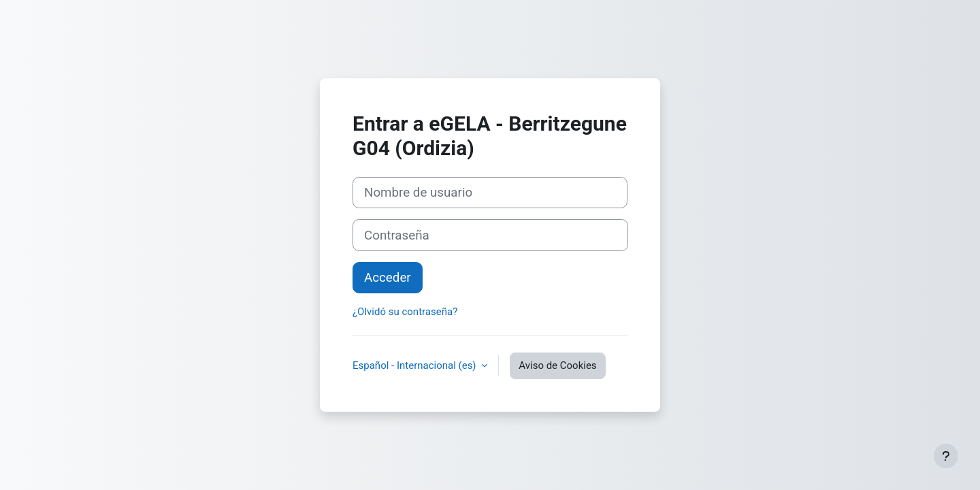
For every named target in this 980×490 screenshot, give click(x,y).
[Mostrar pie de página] (946, 456)
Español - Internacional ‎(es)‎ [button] (415, 365)
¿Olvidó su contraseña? (405, 312)
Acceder (388, 278)
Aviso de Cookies (557, 365)
